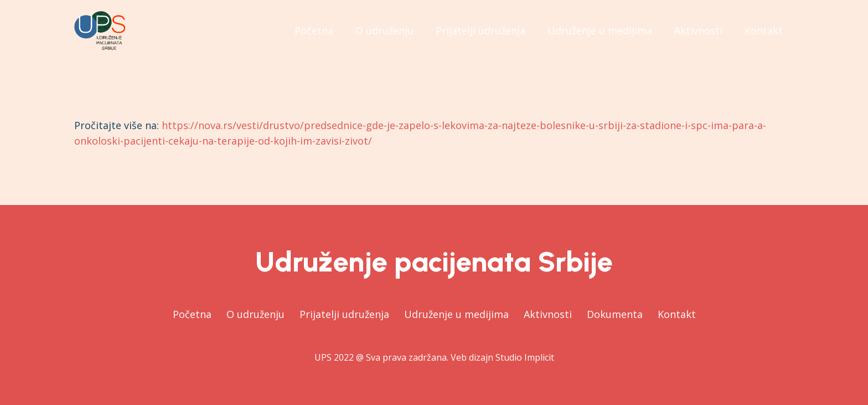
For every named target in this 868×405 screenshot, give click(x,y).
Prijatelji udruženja (344, 314)
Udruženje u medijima (456, 314)
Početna (192, 314)
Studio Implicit (525, 357)
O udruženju (255, 314)
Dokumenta (615, 314)
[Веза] (100, 30)
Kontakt (677, 314)
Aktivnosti (548, 314)
